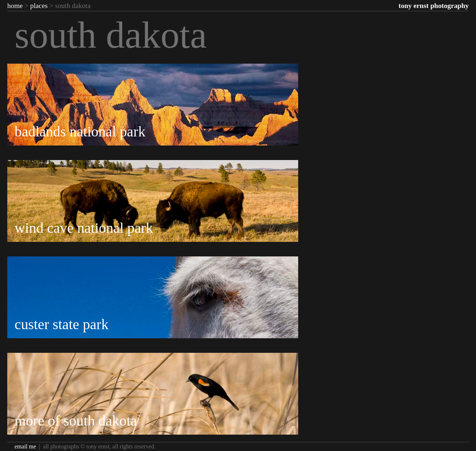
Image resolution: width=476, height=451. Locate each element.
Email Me (25, 446)
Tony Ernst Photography (434, 6)
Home (15, 6)
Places (39, 6)
